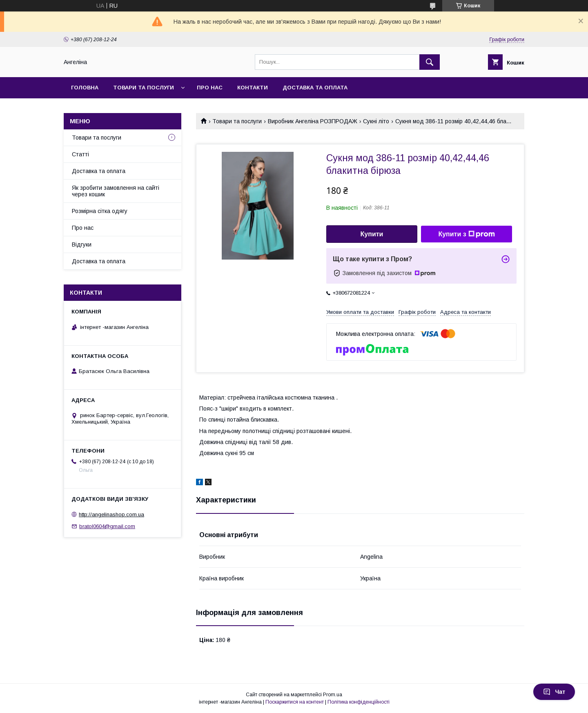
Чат (554, 692)
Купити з (466, 234)
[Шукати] (430, 62)
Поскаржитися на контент (295, 702)
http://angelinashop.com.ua (111, 514)
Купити (372, 234)
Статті (80, 154)
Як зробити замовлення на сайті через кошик (116, 191)
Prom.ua (333, 695)
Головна (85, 88)
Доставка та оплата (315, 88)
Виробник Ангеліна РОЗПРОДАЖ (313, 121)
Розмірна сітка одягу (100, 211)
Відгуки (82, 244)
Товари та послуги (144, 88)
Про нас (210, 88)
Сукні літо (376, 121)
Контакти (253, 88)
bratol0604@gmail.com (107, 526)
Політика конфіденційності (359, 702)
